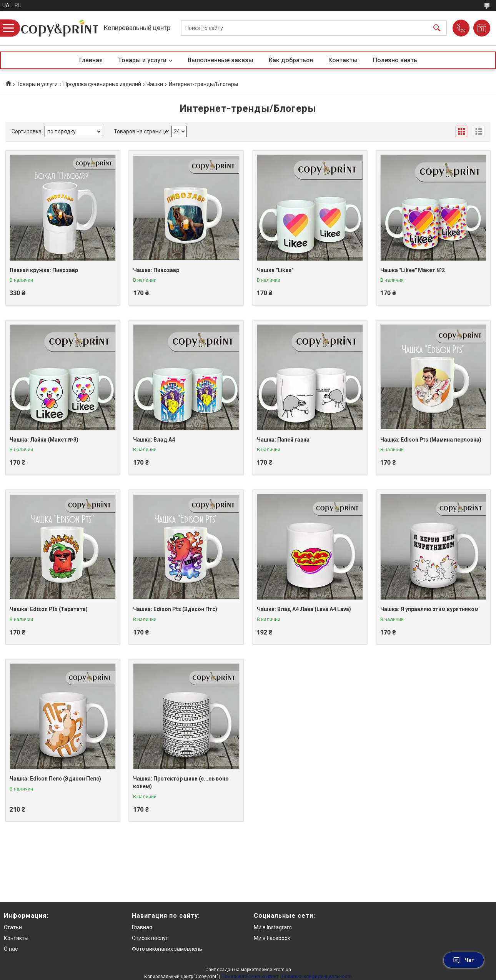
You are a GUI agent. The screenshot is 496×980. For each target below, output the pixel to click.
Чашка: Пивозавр (156, 270)
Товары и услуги (142, 60)
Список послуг (150, 938)
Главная (91, 60)
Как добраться (291, 60)
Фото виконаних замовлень (167, 949)
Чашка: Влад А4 (154, 440)
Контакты (343, 60)
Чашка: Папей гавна (283, 440)
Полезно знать (395, 60)
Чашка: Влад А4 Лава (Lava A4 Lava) (304, 609)
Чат (464, 960)
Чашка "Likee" (275, 270)
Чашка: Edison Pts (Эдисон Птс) (175, 609)
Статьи (13, 927)
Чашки (155, 84)
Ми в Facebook (272, 938)
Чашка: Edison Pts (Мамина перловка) (431, 440)
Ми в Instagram (273, 927)
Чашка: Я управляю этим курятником (429, 609)
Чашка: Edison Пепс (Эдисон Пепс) (55, 779)
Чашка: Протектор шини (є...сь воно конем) (181, 782)
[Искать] (437, 28)
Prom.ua (282, 970)
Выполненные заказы (221, 60)
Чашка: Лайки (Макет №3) (44, 440)
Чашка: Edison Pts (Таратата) (49, 609)
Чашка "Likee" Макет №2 (413, 270)
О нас (11, 949)
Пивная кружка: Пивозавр (44, 270)
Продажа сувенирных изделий (102, 84)
